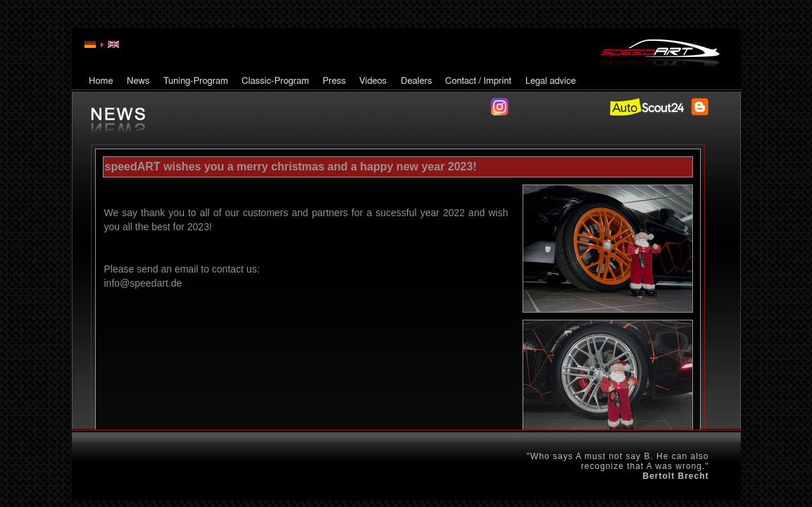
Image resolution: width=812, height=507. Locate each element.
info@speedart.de (143, 283)
